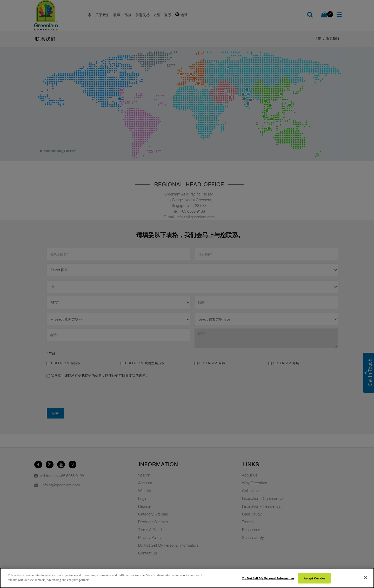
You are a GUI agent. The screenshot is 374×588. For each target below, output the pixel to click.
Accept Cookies (314, 578)
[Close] (366, 578)
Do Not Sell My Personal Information (268, 578)
